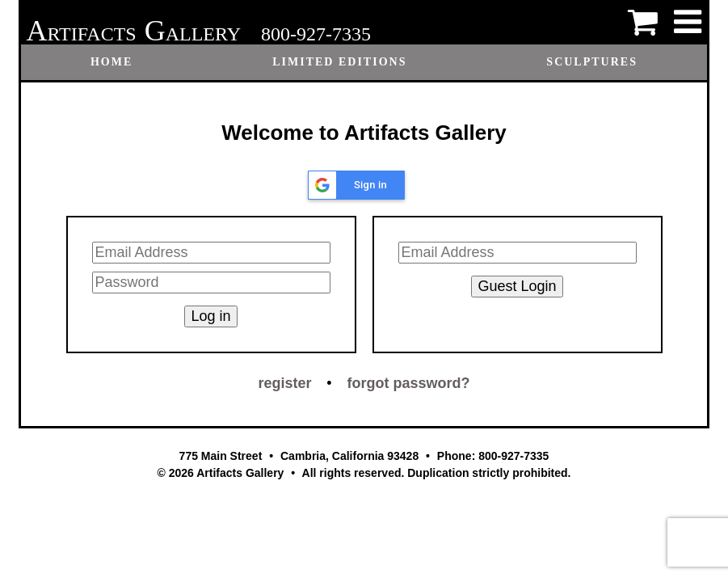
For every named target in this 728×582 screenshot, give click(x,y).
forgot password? (409, 383)
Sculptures (592, 62)
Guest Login (517, 286)
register (284, 383)
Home (112, 62)
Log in (210, 316)
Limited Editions (339, 62)
